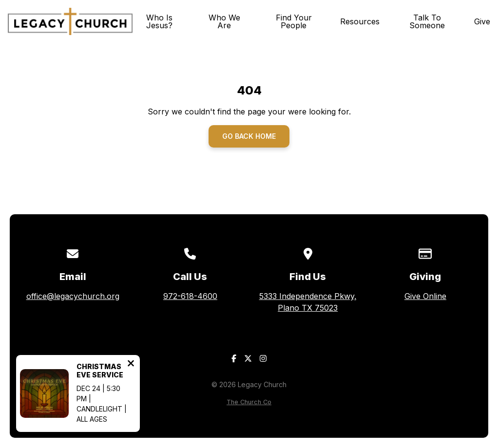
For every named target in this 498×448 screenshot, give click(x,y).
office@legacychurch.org (73, 296)
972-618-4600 (190, 296)
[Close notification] (131, 364)
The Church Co (249, 402)
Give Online (425, 296)
